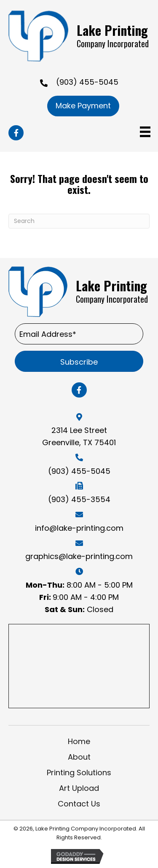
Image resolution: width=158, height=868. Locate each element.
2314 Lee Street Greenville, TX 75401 (79, 436)
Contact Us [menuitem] (79, 804)
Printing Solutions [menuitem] (79, 773)
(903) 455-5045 (87, 82)
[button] (16, 133)
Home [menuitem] (79, 741)
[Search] (79, 221)
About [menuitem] (79, 757)
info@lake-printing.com (79, 528)
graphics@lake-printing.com (79, 556)
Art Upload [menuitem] (79, 788)
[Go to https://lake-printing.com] (79, 36)
